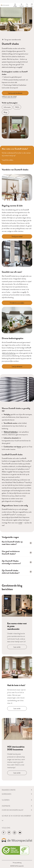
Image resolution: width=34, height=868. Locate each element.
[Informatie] (7, 107)
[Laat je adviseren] (17, 366)
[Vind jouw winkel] (17, 236)
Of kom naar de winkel (9, 97)
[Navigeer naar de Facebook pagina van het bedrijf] (4, 833)
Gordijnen (7, 794)
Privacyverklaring (17, 863)
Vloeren (6, 800)
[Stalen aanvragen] (15, 5)
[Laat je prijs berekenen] (15, 93)
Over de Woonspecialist (13, 810)
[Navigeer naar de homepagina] (5, 5)
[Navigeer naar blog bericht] (17, 625)
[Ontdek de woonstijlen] (17, 303)
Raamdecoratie (9, 790)
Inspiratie (6, 806)
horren (19, 447)
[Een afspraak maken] (21, 5)
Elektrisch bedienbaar (11, 432)
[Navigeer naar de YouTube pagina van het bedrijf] (20, 833)
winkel (20, 523)
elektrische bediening (9, 353)
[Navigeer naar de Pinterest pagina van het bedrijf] (9, 833)
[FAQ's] (17, 107)
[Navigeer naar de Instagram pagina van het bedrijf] (15, 833)
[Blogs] (5, 112)
